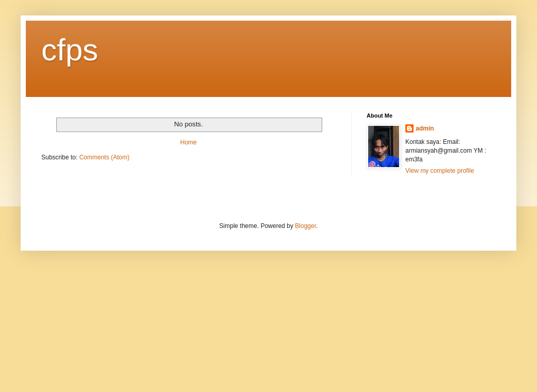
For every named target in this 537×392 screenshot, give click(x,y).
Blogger (305, 226)
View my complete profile (440, 171)
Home (188, 142)
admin (425, 128)
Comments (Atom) (104, 157)
